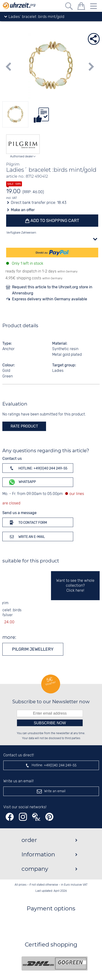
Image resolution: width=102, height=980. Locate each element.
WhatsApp (22, 482)
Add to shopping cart (54, 221)
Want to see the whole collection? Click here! (75, 586)
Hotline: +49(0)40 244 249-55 (38, 468)
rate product (24, 426)
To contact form (28, 522)
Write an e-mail (27, 536)
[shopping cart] (81, 7)
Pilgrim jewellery (33, 649)
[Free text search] (69, 7)
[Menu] (93, 7)
